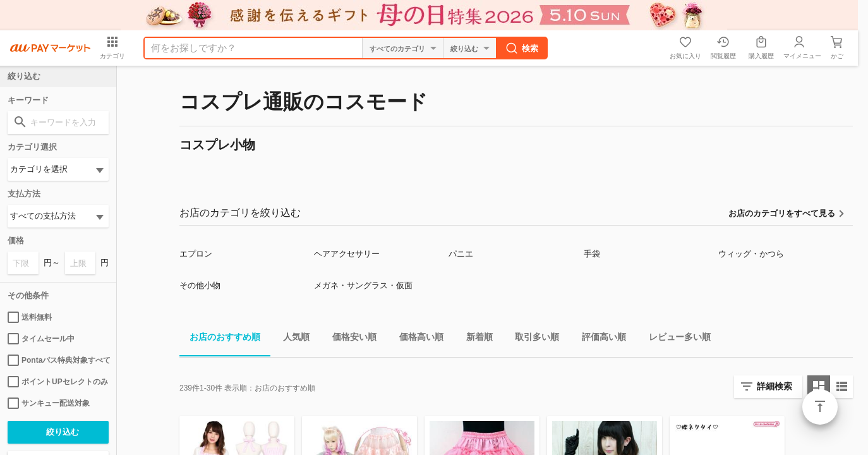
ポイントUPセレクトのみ (58, 382)
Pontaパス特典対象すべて (58, 360)
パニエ (461, 254)
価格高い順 (416, 339)
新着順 (474, 339)
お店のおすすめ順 (220, 339)
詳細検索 (775, 386)
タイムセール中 (41, 339)
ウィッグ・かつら (751, 254)
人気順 (291, 339)
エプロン (196, 254)
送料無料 (30, 317)
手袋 (592, 254)
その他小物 (200, 285)
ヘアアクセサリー (347, 254)
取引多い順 (532, 339)
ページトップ (820, 407)
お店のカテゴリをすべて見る (782, 213)
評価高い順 (599, 339)
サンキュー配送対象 (49, 403)
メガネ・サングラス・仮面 (363, 285)
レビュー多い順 (675, 339)
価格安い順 (349, 339)
